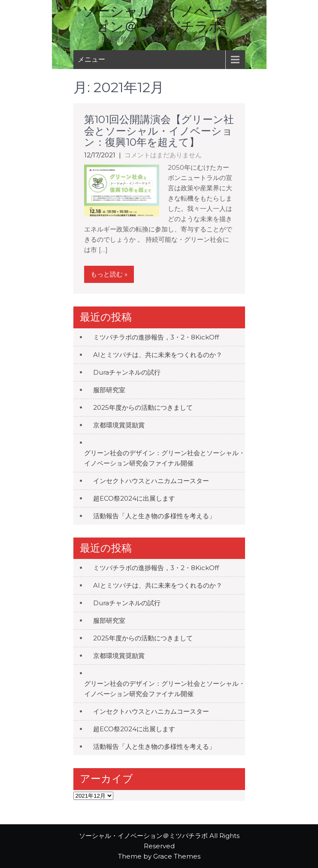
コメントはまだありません (163, 155)
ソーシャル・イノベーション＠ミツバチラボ (159, 19)
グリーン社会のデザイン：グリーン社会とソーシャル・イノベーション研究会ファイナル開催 (165, 458)
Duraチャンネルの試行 (127, 372)
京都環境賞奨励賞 (119, 425)
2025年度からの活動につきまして (143, 407)
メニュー (91, 59)
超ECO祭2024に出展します (134, 498)
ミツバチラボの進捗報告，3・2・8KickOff (156, 337)
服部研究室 (109, 390)
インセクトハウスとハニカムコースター (151, 481)
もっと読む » (109, 274)
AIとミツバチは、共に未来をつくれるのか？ (158, 355)
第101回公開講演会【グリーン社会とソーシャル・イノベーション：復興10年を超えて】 (159, 131)
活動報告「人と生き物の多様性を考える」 (154, 516)
